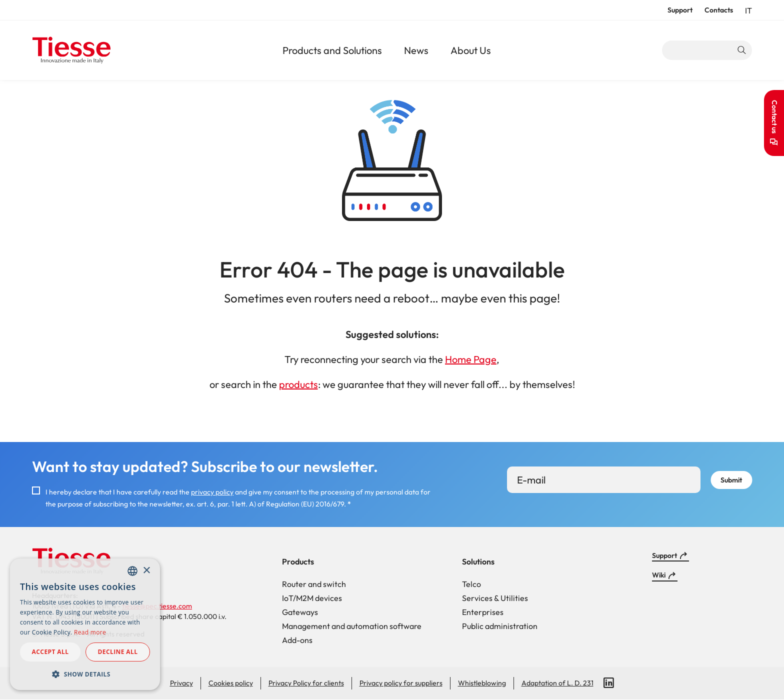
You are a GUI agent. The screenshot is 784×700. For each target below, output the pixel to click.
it (748, 10)
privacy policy (212, 492)
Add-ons (297, 640)
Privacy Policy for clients (306, 683)
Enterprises (483, 612)
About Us (471, 50)
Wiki (659, 575)
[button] (85, 674)
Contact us (774, 117)
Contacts (719, 10)
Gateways (300, 612)
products (298, 384)
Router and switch (314, 584)
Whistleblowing (482, 683)
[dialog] (85, 624)
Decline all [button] (118, 652)
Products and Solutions (332, 50)
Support (680, 10)
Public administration (500, 626)
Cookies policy (231, 683)
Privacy (181, 683)
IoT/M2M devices (312, 598)
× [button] (146, 571)
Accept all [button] (50, 652)
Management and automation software (352, 626)
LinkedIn (609, 683)
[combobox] (132, 571)
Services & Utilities (495, 598)
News (416, 50)
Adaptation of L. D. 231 (557, 683)
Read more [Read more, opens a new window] (90, 632)
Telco (471, 584)
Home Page (471, 359)
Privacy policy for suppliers (401, 683)
